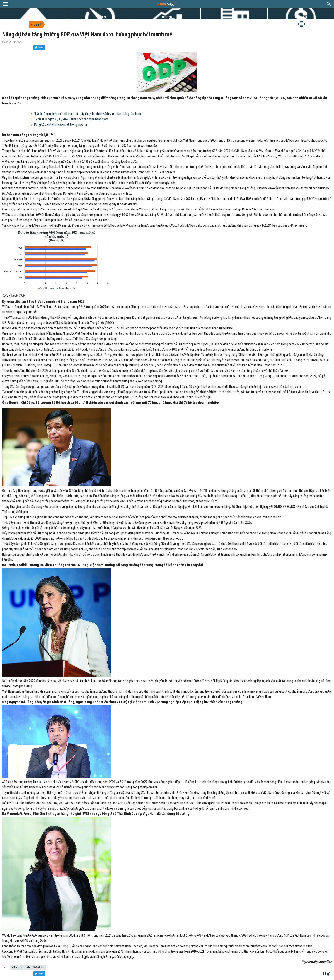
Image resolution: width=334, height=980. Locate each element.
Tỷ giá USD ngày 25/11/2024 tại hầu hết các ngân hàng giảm (71, 119)
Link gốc (327, 974)
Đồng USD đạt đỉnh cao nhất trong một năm (62, 125)
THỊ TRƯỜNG (167, 17)
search (329, 4)
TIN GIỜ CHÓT (100, 17)
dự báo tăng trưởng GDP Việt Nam (28, 968)
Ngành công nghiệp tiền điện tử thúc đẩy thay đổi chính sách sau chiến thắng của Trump (88, 114)
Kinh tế (36, 25)
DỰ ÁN (234, 17)
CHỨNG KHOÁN (301, 17)
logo (167, 4)
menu (5, 4)
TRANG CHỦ (33, 17)
